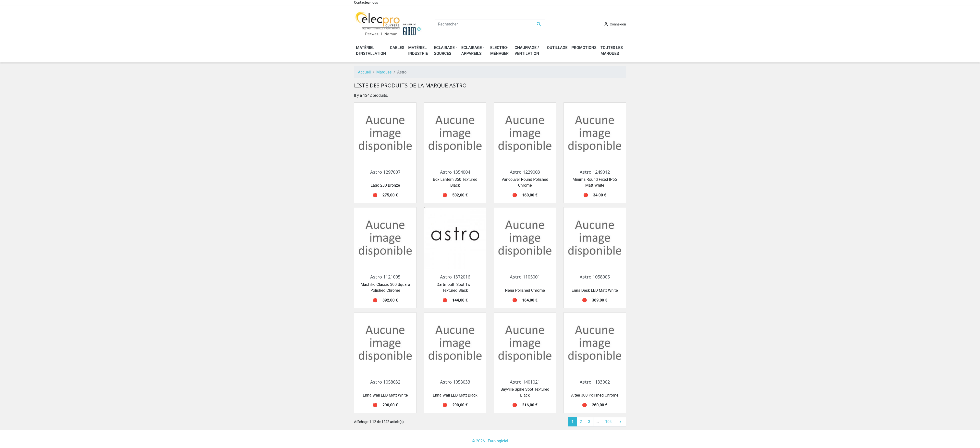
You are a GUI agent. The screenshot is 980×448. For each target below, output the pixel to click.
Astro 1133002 (595, 382)
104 (608, 422)
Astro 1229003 (525, 172)
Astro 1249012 (595, 172)
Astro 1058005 (595, 277)
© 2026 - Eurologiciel (490, 441)
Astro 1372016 (455, 277)
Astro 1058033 (455, 382)
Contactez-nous (366, 2)
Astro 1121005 (385, 277)
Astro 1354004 (455, 172)
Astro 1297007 (385, 172)
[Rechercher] (490, 24)
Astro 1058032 (385, 382)
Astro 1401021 (525, 382)
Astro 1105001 (525, 277)
